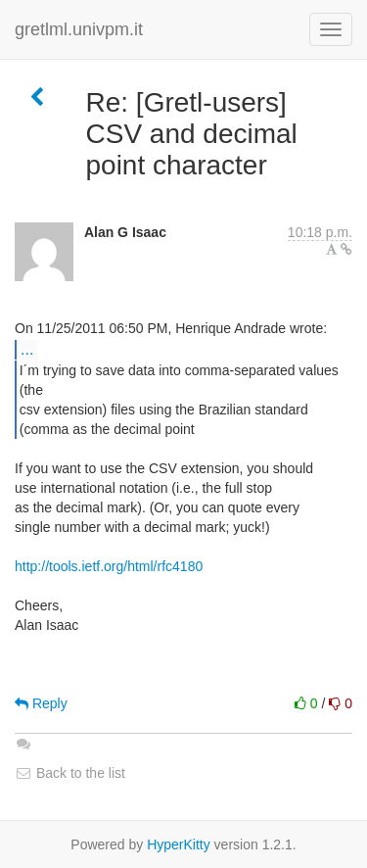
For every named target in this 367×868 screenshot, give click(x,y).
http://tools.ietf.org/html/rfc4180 (109, 566)
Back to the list (70, 773)
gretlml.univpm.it (79, 29)
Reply (41, 703)
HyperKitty (179, 844)
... (27, 349)
